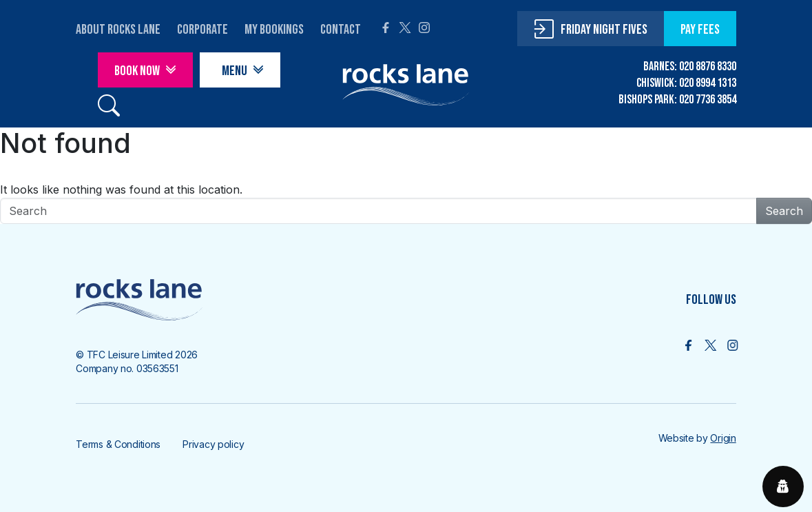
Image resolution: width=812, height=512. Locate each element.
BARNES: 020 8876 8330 (690, 66)
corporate (202, 30)
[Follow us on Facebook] (689, 345)
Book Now (137, 71)
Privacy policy (213, 444)
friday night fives (604, 30)
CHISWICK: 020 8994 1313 (686, 83)
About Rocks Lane (118, 30)
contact (341, 30)
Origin (723, 438)
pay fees (700, 30)
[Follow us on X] (711, 345)
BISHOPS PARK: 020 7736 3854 (677, 100)
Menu (235, 71)
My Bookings (274, 30)
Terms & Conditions (118, 444)
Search (784, 211)
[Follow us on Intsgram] (732, 345)
